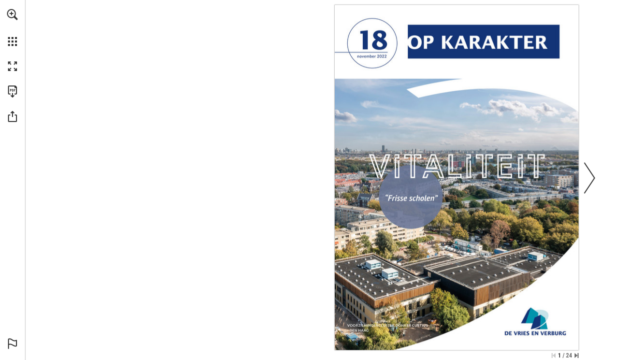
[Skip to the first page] (554, 355)
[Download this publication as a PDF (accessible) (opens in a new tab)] (12, 91)
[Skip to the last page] (577, 355)
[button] (12, 14)
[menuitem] (12, 27)
